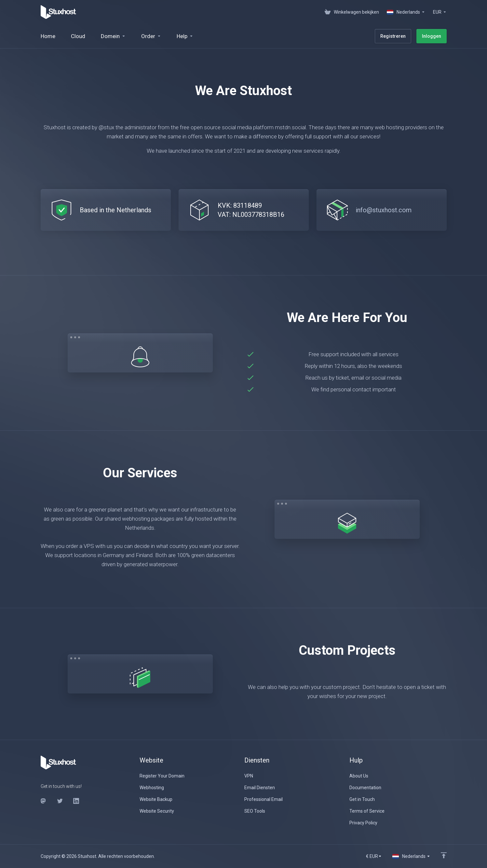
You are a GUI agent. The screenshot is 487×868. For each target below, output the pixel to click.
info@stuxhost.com (384, 210)
